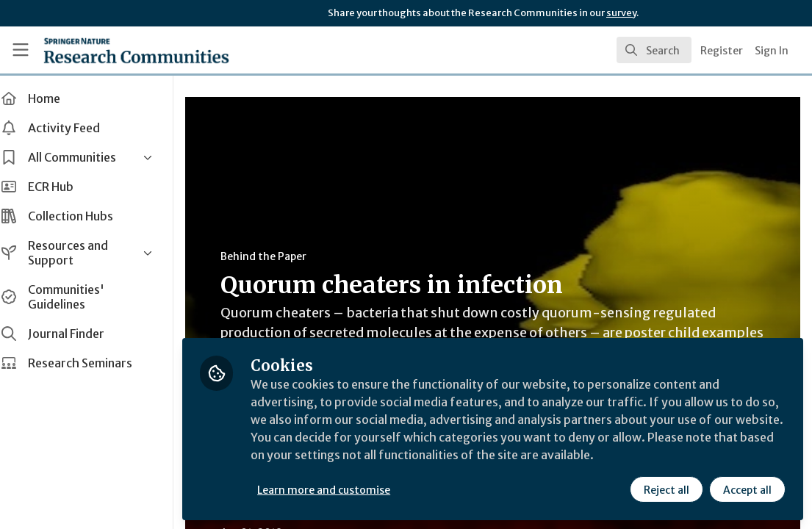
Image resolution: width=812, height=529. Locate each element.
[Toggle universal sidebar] (21, 50)
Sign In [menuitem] (772, 51)
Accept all (747, 490)
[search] (654, 50)
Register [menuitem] (722, 51)
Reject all (667, 490)
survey (621, 13)
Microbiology (341, 522)
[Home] (112, 50)
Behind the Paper (278, 256)
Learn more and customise (338, 490)
